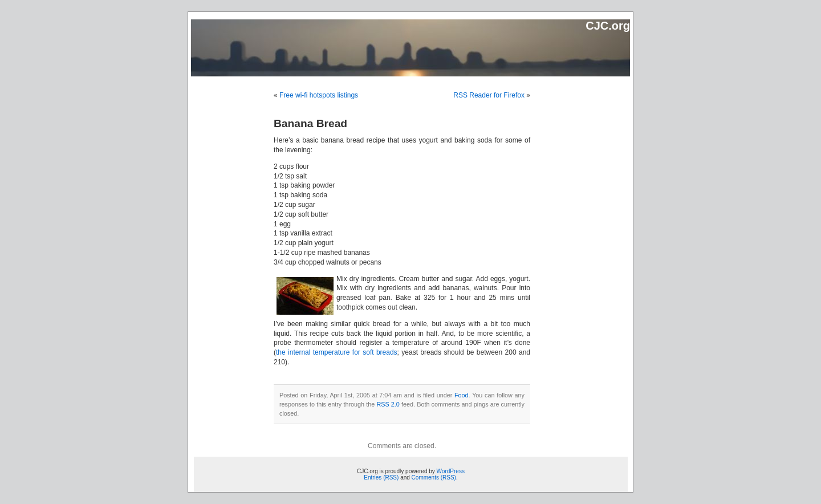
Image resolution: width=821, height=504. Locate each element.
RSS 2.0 (388, 404)
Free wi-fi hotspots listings (319, 95)
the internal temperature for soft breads (337, 352)
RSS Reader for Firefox (489, 95)
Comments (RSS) (434, 477)
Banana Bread (310, 123)
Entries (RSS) (381, 477)
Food (462, 395)
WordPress (451, 471)
